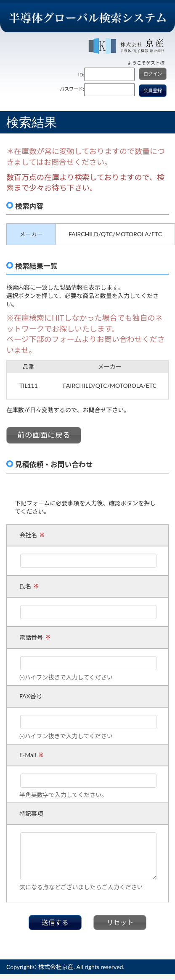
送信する (55, 922)
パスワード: (72, 89)
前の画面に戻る (44, 435)
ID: (81, 74)
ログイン (153, 74)
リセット (120, 922)
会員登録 (153, 90)
